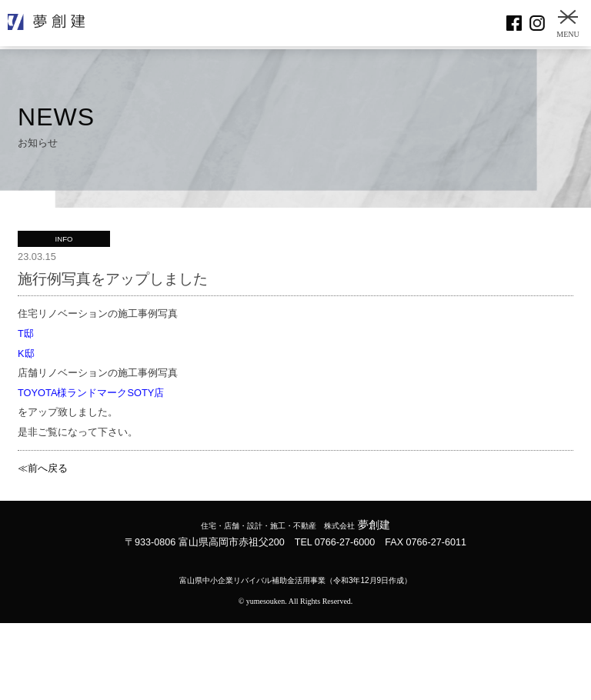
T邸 (26, 333)
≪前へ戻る (43, 468)
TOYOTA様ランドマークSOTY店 (91, 393)
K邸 (26, 353)
